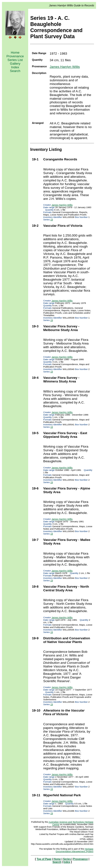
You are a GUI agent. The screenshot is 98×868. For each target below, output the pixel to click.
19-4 (35, 378)
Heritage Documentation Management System (75, 850)
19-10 (36, 710)
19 (52, 220)
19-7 (35, 540)
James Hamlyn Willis (65, 67)
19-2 (35, 226)
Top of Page (44, 859)
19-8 (35, 587)
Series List (15, 60)
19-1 (35, 159)
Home (15, 53)
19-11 (36, 795)
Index (15, 67)
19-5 (35, 433)
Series (67, 859)
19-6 (35, 488)
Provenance (15, 56)
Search (15, 71)
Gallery (15, 64)
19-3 (35, 326)
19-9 (35, 638)
